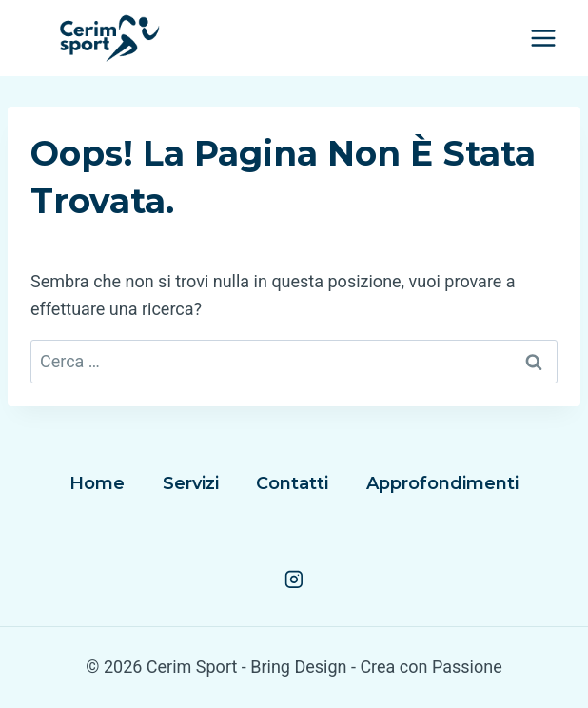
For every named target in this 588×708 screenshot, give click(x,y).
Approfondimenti (442, 483)
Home (97, 483)
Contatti (292, 483)
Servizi (191, 483)
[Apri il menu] (543, 38)
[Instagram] (294, 580)
